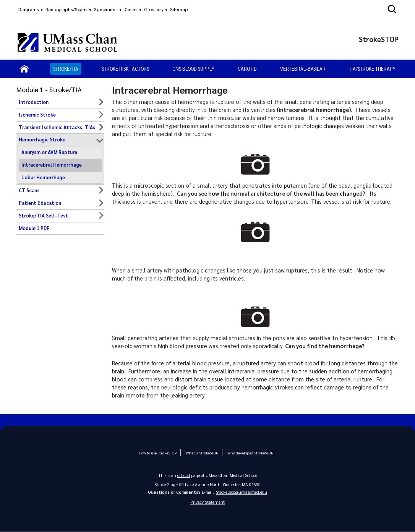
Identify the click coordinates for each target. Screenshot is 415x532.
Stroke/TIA (66, 69)
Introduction (34, 102)
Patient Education (40, 203)
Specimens (106, 9)
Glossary (154, 9)
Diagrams (29, 9)
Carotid (247, 69)
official (184, 475)
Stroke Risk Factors (125, 69)
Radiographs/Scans (66, 9)
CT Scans (29, 190)
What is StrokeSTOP (202, 453)
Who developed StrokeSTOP (250, 453)
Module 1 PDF (34, 228)
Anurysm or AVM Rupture (49, 152)
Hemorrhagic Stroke (42, 139)
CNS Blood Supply (193, 69)
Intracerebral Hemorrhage (52, 165)
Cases (131, 9)
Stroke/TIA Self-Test (43, 216)
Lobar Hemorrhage (43, 177)
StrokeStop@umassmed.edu (242, 492)
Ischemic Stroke (37, 115)
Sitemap (179, 9)
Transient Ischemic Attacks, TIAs (57, 127)
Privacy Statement (207, 502)
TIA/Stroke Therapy (372, 69)
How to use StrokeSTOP (158, 453)
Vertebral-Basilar (303, 69)
